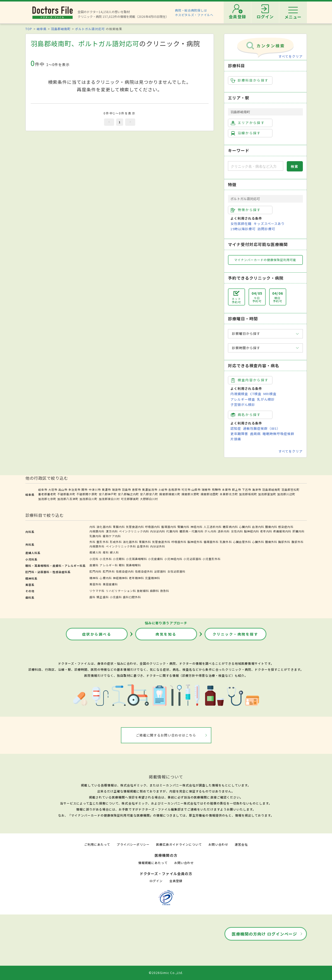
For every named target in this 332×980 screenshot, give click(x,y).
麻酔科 (155, 591)
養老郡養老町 (47, 494)
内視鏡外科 (97, 546)
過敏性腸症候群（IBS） (262, 428)
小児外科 (106, 559)
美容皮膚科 (110, 584)
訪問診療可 (266, 229)
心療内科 (106, 578)
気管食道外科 (161, 542)
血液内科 (258, 527)
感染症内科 (286, 527)
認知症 (236, 428)
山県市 (196, 489)
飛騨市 (216, 489)
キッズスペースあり (269, 224)
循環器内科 (169, 527)
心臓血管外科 (242, 542)
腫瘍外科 (271, 542)
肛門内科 (96, 571)
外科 (92, 542)
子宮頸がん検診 (243, 405)
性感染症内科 (125, 571)
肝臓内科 (299, 531)
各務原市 (174, 489)
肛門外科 (109, 571)
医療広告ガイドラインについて (179, 844)
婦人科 (114, 552)
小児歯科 (116, 597)
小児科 (94, 559)
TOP (29, 29)
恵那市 (136, 489)
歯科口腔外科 (132, 597)
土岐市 (163, 489)
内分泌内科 (158, 531)
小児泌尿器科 (193, 559)
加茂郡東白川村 (109, 499)
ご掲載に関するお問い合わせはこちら (166, 735)
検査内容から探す (250, 380)
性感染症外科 (144, 571)
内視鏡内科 (97, 531)
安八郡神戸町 (108, 494)
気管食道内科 (135, 527)
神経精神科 (120, 578)
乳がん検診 (266, 399)
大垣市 (53, 489)
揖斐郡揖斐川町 (170, 494)
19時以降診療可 (243, 229)
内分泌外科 (158, 546)
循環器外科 (211, 542)
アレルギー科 (109, 565)
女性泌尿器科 (176, 571)
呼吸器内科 (153, 527)
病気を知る (166, 634)
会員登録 (176, 881)
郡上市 (236, 489)
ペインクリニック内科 (134, 531)
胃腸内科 (119, 527)
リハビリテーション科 (121, 591)
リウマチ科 (97, 591)
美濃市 (106, 489)
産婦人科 (96, 552)
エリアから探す (248, 123)
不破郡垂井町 (66, 494)
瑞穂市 (206, 489)
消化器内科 (104, 527)
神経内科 (197, 527)
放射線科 (143, 591)
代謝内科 (172, 531)
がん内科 (211, 531)
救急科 (165, 591)
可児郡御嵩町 (130, 499)
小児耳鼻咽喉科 (136, 559)
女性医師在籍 (241, 224)
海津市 (257, 489)
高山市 (63, 489)
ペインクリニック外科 (121, 546)
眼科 (122, 565)
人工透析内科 (213, 527)
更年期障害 (239, 434)
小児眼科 (119, 559)
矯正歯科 (103, 597)
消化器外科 (130, 542)
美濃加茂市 (150, 489)
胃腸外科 (145, 542)
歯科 (92, 597)
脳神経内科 (252, 531)
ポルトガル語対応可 (90, 29)
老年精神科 (136, 578)
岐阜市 (43, 489)
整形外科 (103, 542)
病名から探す (246, 415)
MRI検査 (270, 394)
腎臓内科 (183, 527)
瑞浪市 (116, 489)
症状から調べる (97, 634)
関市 (84, 489)
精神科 (94, 578)
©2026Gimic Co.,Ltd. (166, 973)
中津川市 (95, 489)
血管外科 (143, 546)
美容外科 (96, 584)
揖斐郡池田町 (210, 494)
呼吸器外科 (179, 542)
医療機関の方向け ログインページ (265, 934)
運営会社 (241, 844)
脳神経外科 (195, 542)
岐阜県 (42, 29)
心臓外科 (258, 542)
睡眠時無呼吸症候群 (278, 434)
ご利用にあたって (97, 844)
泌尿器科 (160, 571)
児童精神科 (153, 578)
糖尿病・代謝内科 (192, 531)
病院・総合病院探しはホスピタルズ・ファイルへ (194, 12)
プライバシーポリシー (133, 844)
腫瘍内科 (271, 527)
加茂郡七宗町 (47, 499)
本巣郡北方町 (229, 494)
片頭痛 (236, 439)
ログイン (156, 881)
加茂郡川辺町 (286, 494)
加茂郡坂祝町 (248, 494)
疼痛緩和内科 (282, 531)
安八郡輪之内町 (128, 494)
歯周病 (255, 434)
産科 (106, 552)
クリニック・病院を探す (235, 634)
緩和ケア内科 (112, 536)
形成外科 (116, 542)
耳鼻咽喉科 (133, 565)
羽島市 (126, 489)
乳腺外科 (226, 542)
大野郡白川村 (149, 499)
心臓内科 (245, 527)
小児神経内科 (173, 559)
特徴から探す (246, 210)
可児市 (186, 489)
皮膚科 (94, 565)
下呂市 (247, 489)
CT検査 (256, 394)
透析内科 (224, 531)
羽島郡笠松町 (291, 489)
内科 (92, 527)
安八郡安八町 (149, 494)
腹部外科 (298, 542)
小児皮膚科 (156, 559)
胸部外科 (284, 542)
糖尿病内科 (230, 527)
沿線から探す (246, 133)
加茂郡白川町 (88, 499)
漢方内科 (112, 531)
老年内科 (266, 531)
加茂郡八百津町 (68, 499)
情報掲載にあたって (153, 863)
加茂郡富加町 (267, 494)
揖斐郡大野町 (191, 494)
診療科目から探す (250, 80)
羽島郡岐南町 (61, 29)
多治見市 (74, 489)
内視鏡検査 (239, 394)
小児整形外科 (212, 559)
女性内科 (237, 531)
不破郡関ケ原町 (87, 494)
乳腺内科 (96, 536)
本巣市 (226, 489)
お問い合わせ (218, 844)
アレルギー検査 (243, 399)
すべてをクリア (291, 56)
